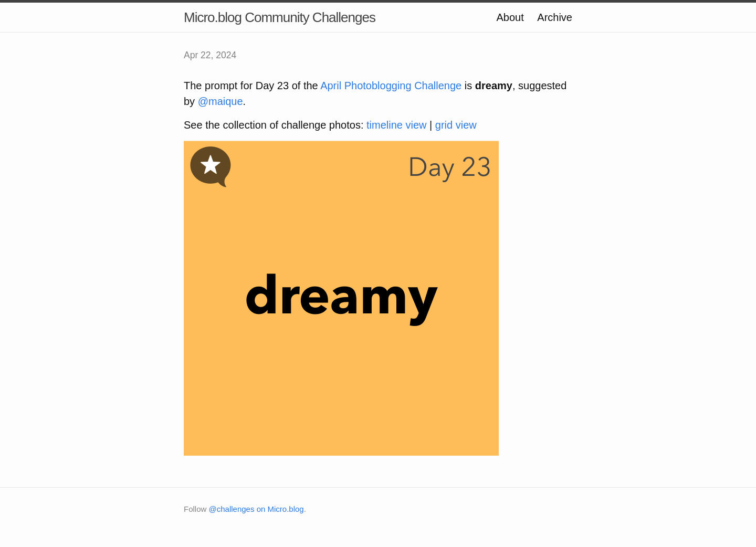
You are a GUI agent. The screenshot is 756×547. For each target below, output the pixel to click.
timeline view (396, 125)
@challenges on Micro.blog (256, 509)
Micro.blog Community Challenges (280, 17)
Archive (555, 17)
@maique (220, 101)
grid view (456, 125)
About (510, 17)
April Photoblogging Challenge (391, 86)
